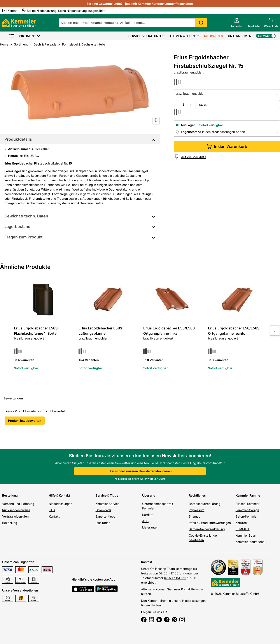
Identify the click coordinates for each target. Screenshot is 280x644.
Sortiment (22, 36)
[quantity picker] (184, 105)
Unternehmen (240, 36)
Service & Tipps (107, 495)
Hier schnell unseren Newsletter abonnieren (140, 471)
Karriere (148, 515)
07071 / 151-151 (175, 578)
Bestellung (10, 495)
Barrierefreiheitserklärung (207, 529)
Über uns (149, 495)
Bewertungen (13, 398)
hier (158, 605)
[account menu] (237, 23)
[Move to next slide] (275, 331)
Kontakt (54, 516)
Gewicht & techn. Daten (26, 216)
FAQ (52, 510)
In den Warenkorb (227, 146)
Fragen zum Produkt (23, 237)
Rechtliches (197, 495)
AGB (145, 521)
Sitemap (195, 516)
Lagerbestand (17, 227)
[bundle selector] (238, 105)
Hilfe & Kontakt (59, 495)
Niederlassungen (60, 504)
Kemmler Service (108, 504)
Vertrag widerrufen (15, 516)
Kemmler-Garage (247, 510)
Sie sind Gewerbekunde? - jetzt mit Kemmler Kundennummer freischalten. (140, 4)
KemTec (241, 523)
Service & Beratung (145, 36)
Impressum (197, 510)
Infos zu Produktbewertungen (210, 523)
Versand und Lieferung (18, 504)
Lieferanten (150, 527)
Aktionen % (214, 36)
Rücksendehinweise (16, 510)
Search (201, 23)
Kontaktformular (192, 589)
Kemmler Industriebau (251, 542)
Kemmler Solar (246, 535)
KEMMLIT (243, 529)
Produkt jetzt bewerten (25, 421)
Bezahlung (10, 523)
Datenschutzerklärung (205, 504)
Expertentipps (105, 516)
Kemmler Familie (248, 495)
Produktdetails (18, 139)
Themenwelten (182, 36)
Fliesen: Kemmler (248, 504)
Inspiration (103, 523)
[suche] (133, 23)
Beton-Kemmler (247, 516)
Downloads (103, 510)
